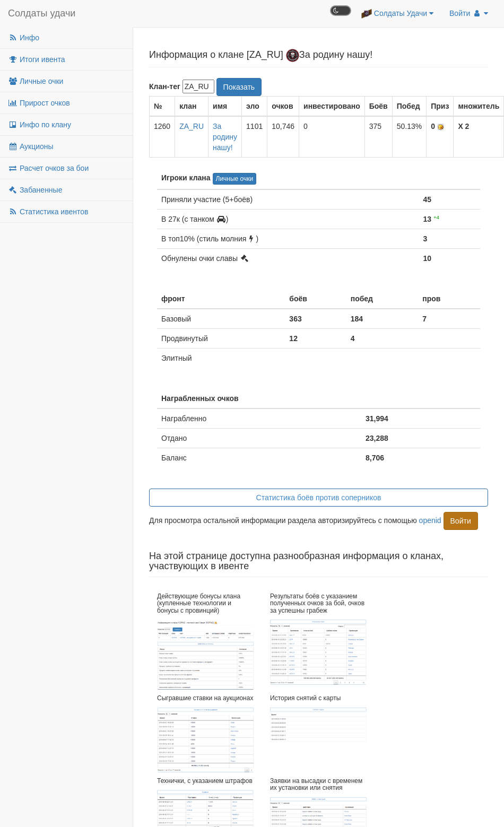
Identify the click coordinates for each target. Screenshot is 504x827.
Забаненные (35, 190)
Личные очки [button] (235, 179)
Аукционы (31, 146)
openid (430, 520)
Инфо (24, 38)
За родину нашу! (225, 137)
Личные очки (36, 81)
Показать (239, 87)
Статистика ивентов (48, 212)
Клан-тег (165, 86)
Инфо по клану (40, 125)
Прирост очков (39, 103)
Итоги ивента (36, 59)
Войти (469, 13)
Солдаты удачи (42, 13)
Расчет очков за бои (48, 168)
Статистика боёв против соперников (319, 498)
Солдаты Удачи (397, 14)
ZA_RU (192, 126)
